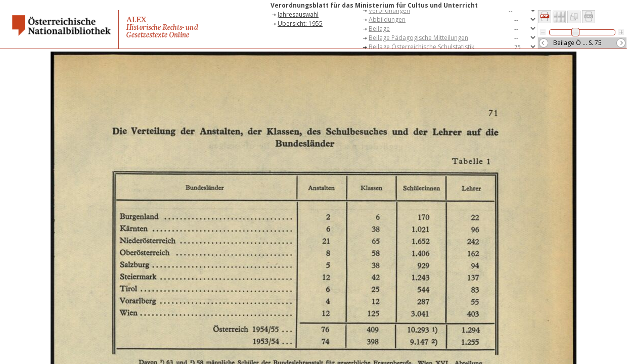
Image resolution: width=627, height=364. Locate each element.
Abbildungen (387, 19)
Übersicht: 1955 (300, 24)
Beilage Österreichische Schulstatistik (421, 47)
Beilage (379, 29)
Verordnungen (389, 10)
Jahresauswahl (298, 14)
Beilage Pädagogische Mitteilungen (418, 38)
